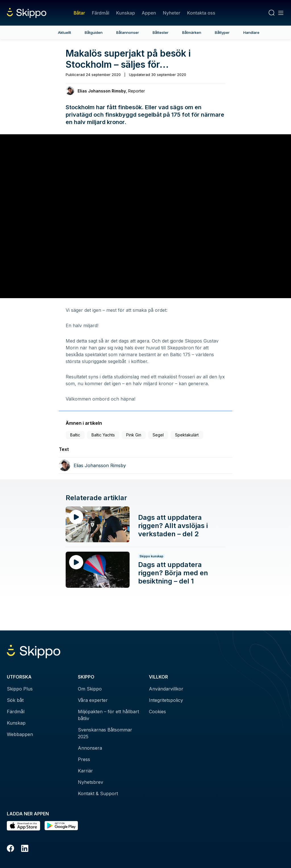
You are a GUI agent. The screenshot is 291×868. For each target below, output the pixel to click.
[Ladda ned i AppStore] (23, 826)
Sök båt (15, 700)
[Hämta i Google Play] (61, 826)
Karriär (85, 771)
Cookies (157, 712)
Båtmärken (192, 32)
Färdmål (100, 13)
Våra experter (93, 700)
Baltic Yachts (103, 435)
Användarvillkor (166, 689)
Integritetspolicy (166, 700)
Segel (158, 435)
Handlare (251, 32)
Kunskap (126, 13)
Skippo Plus (20, 689)
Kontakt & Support (98, 793)
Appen (149, 13)
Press (84, 759)
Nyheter (172, 13)
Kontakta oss (201, 13)
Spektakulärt (187, 435)
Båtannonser (128, 32)
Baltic (75, 435)
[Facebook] (11, 849)
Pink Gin (134, 435)
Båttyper (222, 32)
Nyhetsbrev (91, 782)
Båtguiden (94, 32)
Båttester (161, 32)
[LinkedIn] (25, 849)
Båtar (79, 13)
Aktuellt (65, 32)
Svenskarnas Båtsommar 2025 (105, 733)
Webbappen (20, 734)
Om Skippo (90, 689)
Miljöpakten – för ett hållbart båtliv (108, 715)
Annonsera (90, 748)
